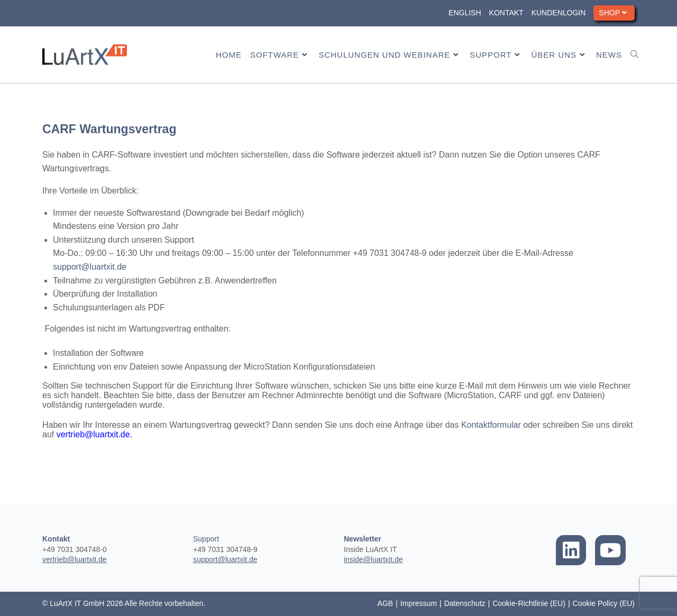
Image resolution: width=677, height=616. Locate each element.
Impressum (419, 603)
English (465, 13)
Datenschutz (465, 603)
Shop (614, 13)
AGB (386, 603)
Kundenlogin (559, 13)
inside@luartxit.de (373, 559)
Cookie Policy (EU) (604, 603)
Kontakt (506, 13)
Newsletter (363, 539)
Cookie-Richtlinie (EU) (529, 603)
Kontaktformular (491, 425)
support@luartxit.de (90, 267)
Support (206, 539)
